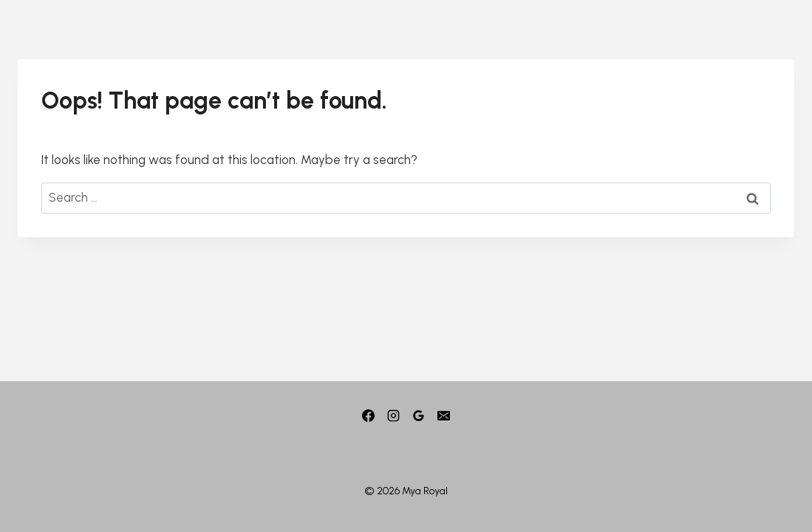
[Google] (419, 416)
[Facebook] (368, 416)
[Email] (444, 416)
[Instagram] (393, 416)
